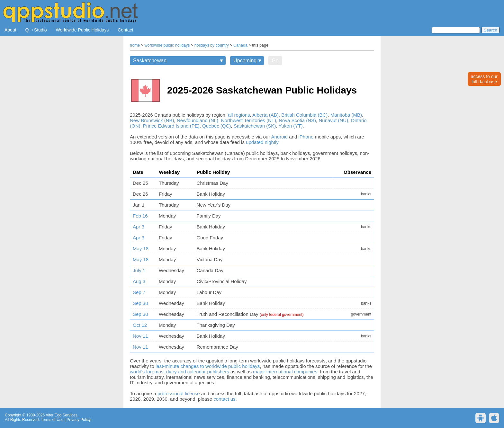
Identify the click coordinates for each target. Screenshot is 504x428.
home (135, 45)
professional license (179, 393)
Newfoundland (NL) (198, 120)
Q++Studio (36, 30)
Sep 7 (139, 292)
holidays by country (212, 45)
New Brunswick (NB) (152, 120)
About (10, 30)
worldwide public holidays (167, 45)
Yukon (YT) (290, 126)
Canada (240, 45)
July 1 (139, 270)
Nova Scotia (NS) (297, 120)
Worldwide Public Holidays (82, 30)
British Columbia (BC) (304, 115)
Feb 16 (140, 216)
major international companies (285, 372)
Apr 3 (139, 227)
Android (279, 137)
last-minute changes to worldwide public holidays (208, 366)
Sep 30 (140, 303)
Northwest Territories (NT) (248, 120)
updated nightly (262, 142)
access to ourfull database (484, 79)
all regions (239, 115)
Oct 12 (140, 325)
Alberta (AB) (265, 115)
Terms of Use (52, 420)
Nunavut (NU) (333, 120)
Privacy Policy (78, 420)
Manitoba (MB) (346, 115)
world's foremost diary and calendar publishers (180, 372)
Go (275, 61)
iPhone (306, 137)
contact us (224, 399)
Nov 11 (140, 336)
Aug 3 (139, 281)
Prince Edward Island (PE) (171, 126)
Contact (125, 30)
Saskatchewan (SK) (255, 126)
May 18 (141, 249)
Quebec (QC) (216, 126)
